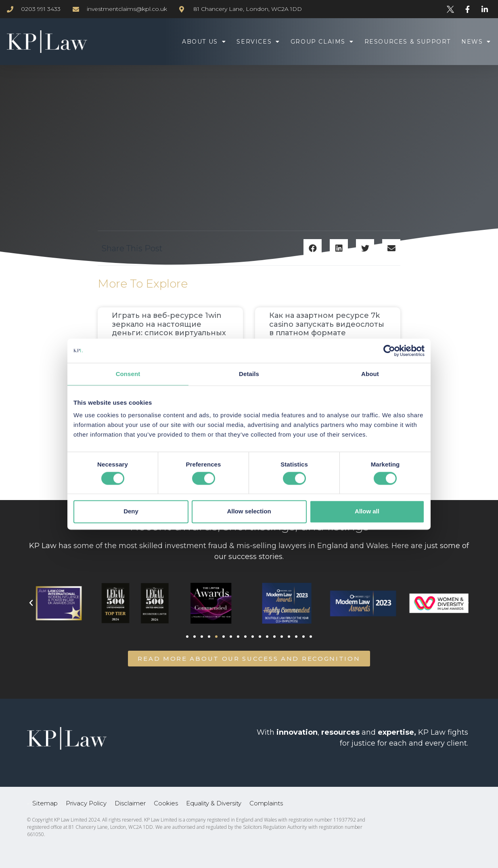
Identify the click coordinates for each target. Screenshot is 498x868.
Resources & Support (408, 42)
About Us (204, 42)
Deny (131, 512)
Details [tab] (249, 374)
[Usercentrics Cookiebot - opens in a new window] (389, 351)
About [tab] (370, 374)
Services (258, 42)
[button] (313, 248)
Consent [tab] (128, 374)
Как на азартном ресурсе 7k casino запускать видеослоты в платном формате (327, 324)
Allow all (367, 512)
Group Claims (322, 42)
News (476, 42)
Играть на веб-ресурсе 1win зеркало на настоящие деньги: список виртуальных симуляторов (169, 329)
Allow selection (249, 512)
